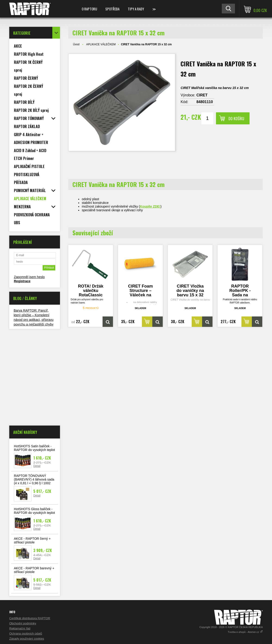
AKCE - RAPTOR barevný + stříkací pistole (34, 570)
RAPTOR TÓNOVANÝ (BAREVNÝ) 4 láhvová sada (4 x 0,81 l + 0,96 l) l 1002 (34, 479)
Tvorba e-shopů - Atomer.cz (245, 632)
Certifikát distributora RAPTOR (30, 618)
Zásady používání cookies (27, 639)
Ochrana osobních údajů (26, 633)
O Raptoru (89, 9)
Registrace (22, 281)
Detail (37, 466)
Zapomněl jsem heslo (29, 277)
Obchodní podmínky (23, 623)
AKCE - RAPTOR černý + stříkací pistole (32, 540)
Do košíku (236, 119)
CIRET (202, 95)
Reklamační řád (20, 628)
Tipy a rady (136, 9)
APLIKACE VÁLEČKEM (101, 44)
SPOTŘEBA (112, 9)
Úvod (76, 44)
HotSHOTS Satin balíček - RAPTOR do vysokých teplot (34, 448)
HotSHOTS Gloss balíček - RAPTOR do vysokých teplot (34, 511)
